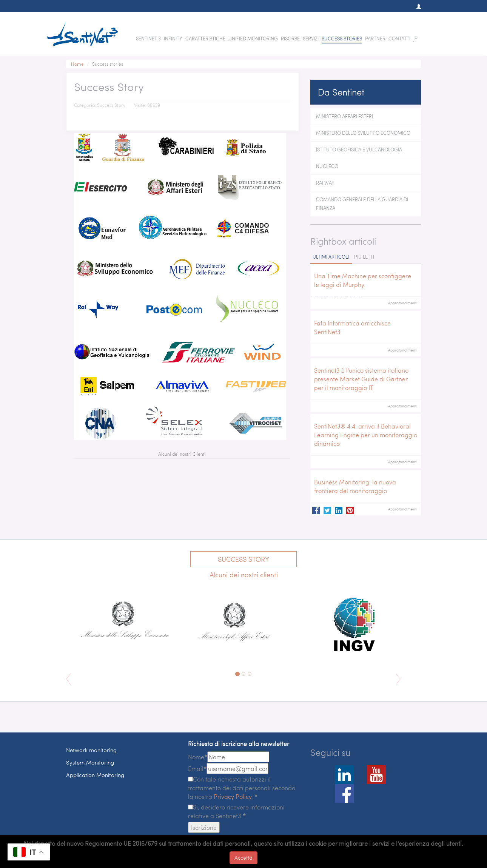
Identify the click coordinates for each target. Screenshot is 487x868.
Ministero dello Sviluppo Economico (363, 133)
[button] (415, 6)
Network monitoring (91, 750)
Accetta (243, 858)
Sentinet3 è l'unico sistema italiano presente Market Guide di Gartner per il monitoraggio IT (361, 379)
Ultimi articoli (331, 257)
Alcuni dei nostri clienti (244, 574)
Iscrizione (204, 827)
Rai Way (325, 183)
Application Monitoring (95, 775)
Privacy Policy (233, 796)
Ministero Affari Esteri (344, 116)
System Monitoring (90, 762)
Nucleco (327, 166)
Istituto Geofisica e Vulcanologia (359, 150)
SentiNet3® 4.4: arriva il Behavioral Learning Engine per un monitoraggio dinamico (366, 435)
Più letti (364, 257)
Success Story (243, 559)
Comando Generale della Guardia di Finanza (362, 204)
